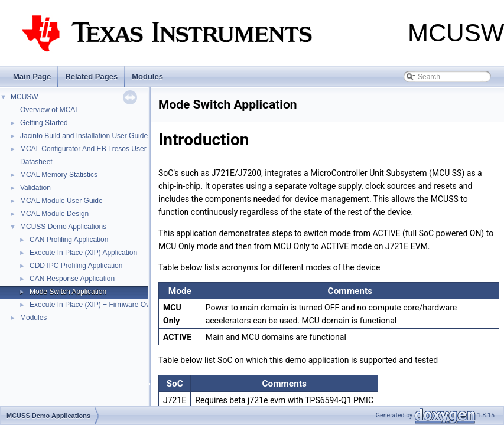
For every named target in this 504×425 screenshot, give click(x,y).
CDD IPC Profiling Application (76, 266)
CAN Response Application (72, 279)
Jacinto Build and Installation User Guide (84, 136)
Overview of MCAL (50, 110)
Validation (35, 188)
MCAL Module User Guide (61, 201)
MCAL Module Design (54, 214)
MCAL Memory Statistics (59, 175)
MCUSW (25, 97)
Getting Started (44, 123)
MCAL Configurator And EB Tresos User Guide (94, 149)
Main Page (32, 76)
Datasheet (36, 162)
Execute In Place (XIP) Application (83, 253)
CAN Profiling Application (69, 240)
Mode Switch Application (68, 292)
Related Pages (91, 76)
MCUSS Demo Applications (63, 227)
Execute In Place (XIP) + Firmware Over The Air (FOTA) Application (136, 305)
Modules (147, 76)
